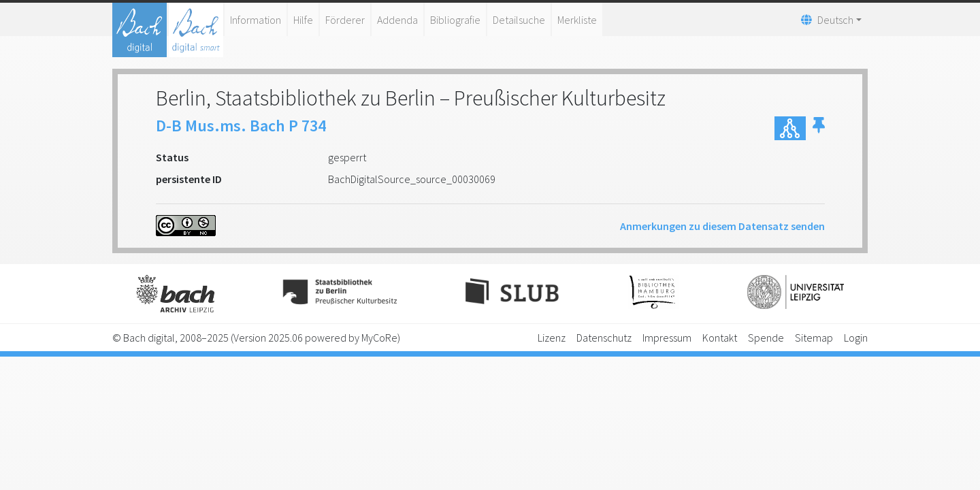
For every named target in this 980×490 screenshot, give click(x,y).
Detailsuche (519, 20)
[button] (819, 128)
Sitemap (814, 338)
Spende (766, 338)
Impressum (667, 338)
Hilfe (303, 20)
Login (856, 338)
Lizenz (552, 338)
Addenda (397, 20)
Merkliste (577, 20)
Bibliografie (455, 20)
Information (256, 20)
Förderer (345, 20)
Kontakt (720, 338)
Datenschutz (604, 338)
